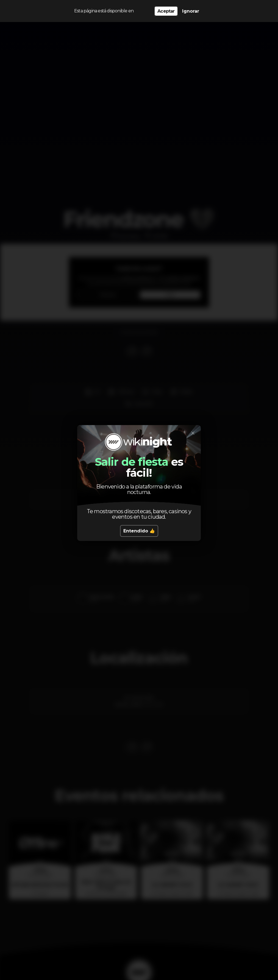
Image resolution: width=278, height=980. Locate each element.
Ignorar (191, 11)
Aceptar (166, 11)
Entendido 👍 (139, 531)
